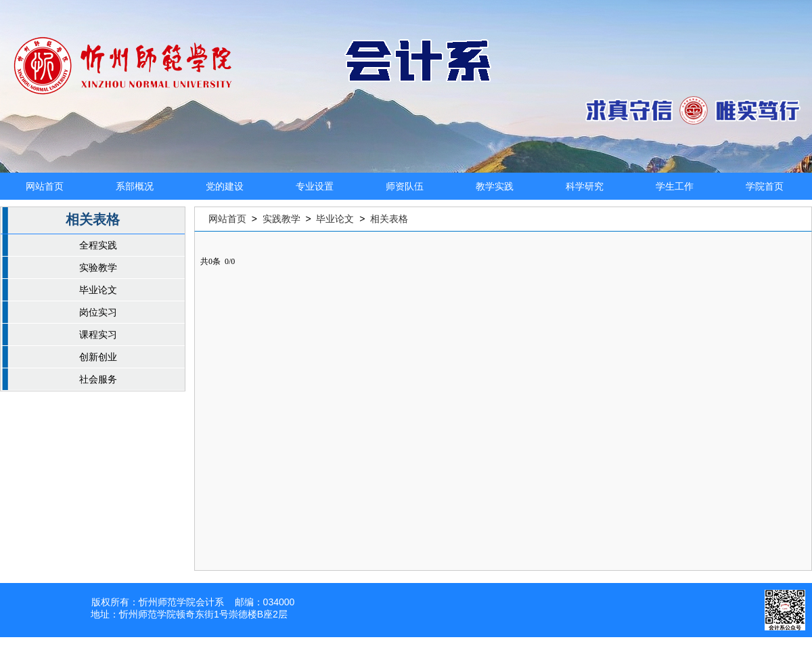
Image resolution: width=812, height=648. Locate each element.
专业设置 (315, 186)
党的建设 (225, 186)
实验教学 (98, 267)
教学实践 (495, 186)
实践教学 (281, 219)
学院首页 (765, 186)
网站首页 (45, 186)
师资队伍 (405, 186)
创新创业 (98, 357)
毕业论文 (98, 290)
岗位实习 (98, 312)
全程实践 (98, 245)
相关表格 (389, 219)
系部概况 (135, 186)
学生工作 (675, 186)
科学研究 (585, 186)
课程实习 (98, 334)
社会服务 (98, 379)
